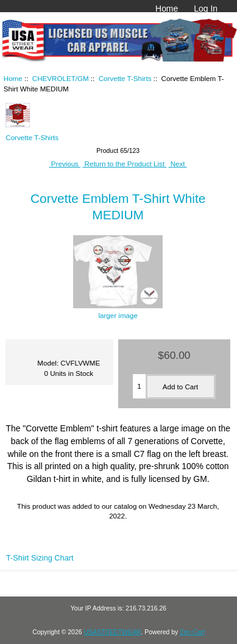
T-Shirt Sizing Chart (40, 558)
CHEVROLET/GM (61, 78)
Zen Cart (192, 632)
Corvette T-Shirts (125, 78)
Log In (206, 9)
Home (167, 9)
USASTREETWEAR (112, 632)
